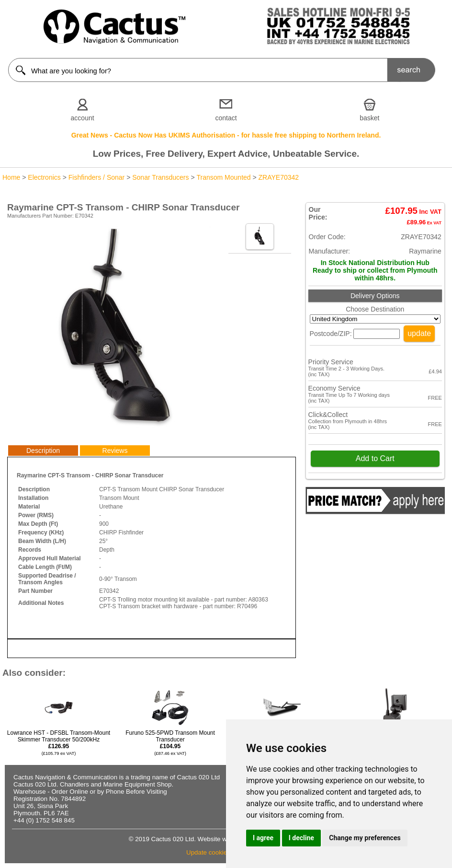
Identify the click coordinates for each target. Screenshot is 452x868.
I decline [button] (301, 838)
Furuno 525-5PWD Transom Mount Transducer (170, 743)
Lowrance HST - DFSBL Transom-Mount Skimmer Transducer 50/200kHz (59, 743)
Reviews (115, 451)
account (83, 118)
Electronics (44, 177)
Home (11, 177)
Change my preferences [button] (365, 838)
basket (369, 118)
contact (226, 118)
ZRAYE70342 (279, 177)
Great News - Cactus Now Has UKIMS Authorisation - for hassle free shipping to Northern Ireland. (226, 135)
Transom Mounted (224, 177)
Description (43, 451)
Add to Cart (375, 458)
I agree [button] (263, 838)
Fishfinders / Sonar (97, 177)
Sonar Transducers (160, 177)
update (419, 333)
